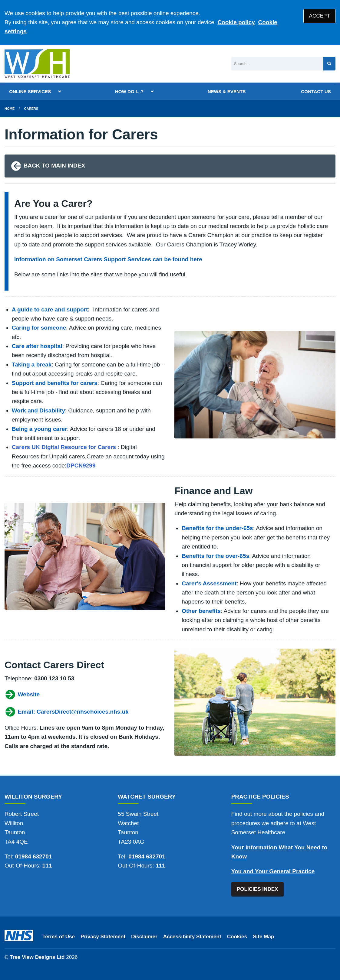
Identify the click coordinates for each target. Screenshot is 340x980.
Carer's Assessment (209, 583)
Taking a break (32, 365)
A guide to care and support (50, 309)
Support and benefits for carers (55, 383)
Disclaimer (144, 937)
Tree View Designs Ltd (37, 957)
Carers (31, 109)
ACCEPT (320, 16)
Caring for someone (39, 328)
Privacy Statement (103, 937)
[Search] (277, 64)
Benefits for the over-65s (215, 556)
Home (10, 109)
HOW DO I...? (129, 91)
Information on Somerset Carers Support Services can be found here (108, 259)
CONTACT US (316, 91)
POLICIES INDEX (257, 889)
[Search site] (329, 64)
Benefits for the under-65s (217, 528)
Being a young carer (40, 429)
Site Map (263, 937)
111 (47, 866)
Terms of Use (59, 937)
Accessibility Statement (192, 937)
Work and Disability (38, 410)
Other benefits (201, 611)
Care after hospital (37, 346)
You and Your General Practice (273, 871)
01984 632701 (34, 856)
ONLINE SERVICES (30, 91)
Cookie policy (236, 22)
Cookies (237, 937)
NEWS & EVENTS (227, 91)
